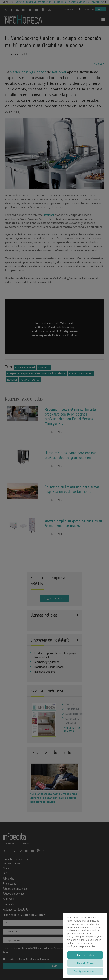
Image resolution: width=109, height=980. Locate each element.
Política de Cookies (85, 963)
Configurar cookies (85, 971)
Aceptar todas (85, 955)
